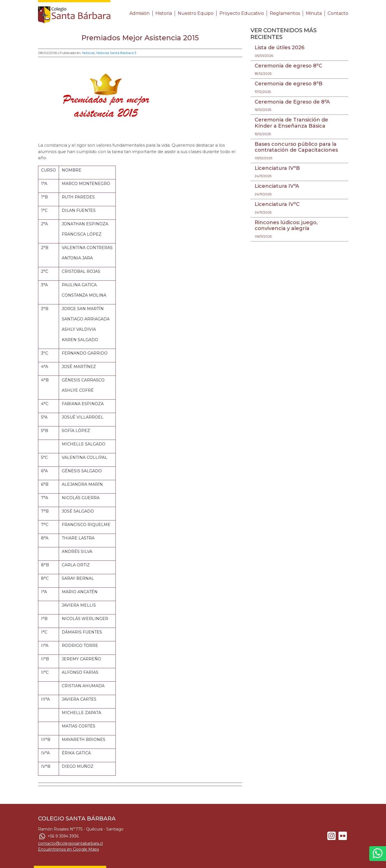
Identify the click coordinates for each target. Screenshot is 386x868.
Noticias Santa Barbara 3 (116, 53)
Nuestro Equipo (196, 13)
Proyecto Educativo (242, 13)
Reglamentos (285, 13)
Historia (164, 13)
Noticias (88, 53)
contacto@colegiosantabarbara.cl (70, 843)
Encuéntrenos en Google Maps (68, 849)
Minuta (314, 13)
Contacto (338, 13)
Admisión (139, 13)
